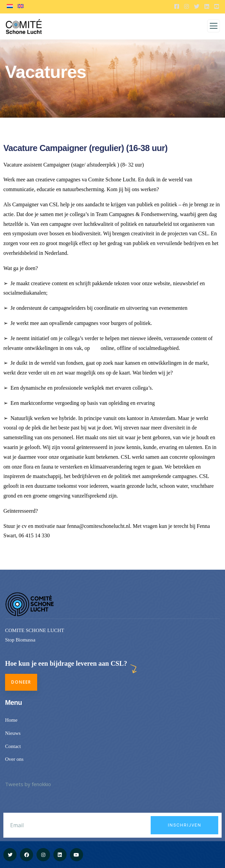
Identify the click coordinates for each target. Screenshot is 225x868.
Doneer (21, 682)
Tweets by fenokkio (28, 784)
